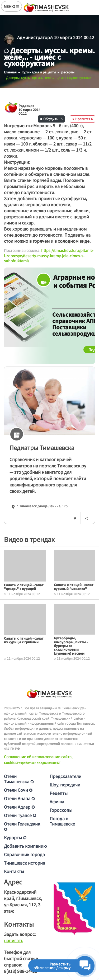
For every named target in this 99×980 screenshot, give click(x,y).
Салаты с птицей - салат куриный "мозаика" (74, 586)
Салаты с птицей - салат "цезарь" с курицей (24, 587)
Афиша (57, 801)
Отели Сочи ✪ (18, 790)
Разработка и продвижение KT (39, 763)
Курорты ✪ (15, 837)
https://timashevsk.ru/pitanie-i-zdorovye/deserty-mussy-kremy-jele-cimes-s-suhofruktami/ (49, 255)
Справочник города (24, 854)
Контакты (14, 871)
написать (14, 940)
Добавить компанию (25, 846)
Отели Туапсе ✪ (20, 815)
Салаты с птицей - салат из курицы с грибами (24, 640)
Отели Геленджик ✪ (22, 826)
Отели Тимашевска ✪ (19, 779)
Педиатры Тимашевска (42, 447)
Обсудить (51, 119)
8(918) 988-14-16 (20, 971)
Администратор (34, 37)
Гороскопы (61, 810)
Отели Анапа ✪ (19, 798)
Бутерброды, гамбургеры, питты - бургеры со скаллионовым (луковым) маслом (71, 646)
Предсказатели (65, 776)
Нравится (83, 119)
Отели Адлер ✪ (19, 807)
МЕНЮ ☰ (11, 6)
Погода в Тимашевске (62, 821)
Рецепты (59, 793)
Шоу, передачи (65, 785)
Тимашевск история (25, 863)
